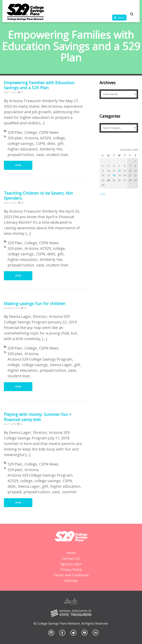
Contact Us (71, 558)
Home (71, 553)
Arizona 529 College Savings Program (40, 359)
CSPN (40, 143)
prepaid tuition (21, 155)
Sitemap (71, 581)
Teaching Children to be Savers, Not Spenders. (38, 196)
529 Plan (15, 132)
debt (51, 143)
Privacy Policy (71, 569)
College (31, 132)
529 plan (15, 138)
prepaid (14, 492)
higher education (23, 149)
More (18, 165)
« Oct (102, 194)
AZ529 (45, 138)
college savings (21, 143)
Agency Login (71, 564)
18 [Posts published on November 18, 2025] (114, 175)
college (59, 138)
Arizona (31, 138)
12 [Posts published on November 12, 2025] (119, 171)
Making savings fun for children (35, 303)
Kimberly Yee (51, 149)
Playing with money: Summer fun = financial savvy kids (38, 417)
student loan (57, 155)
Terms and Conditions (71, 575)
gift (61, 143)
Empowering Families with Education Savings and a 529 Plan (39, 85)
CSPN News (49, 132)
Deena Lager (61, 365)
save (40, 155)
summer (69, 492)
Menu (121, 18)
